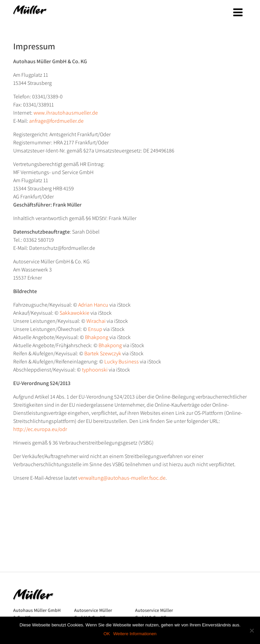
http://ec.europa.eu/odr (40, 429)
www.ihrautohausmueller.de (66, 113)
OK (107, 634)
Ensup (95, 329)
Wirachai (96, 321)
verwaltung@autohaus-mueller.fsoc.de (122, 478)
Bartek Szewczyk (103, 353)
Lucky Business (122, 362)
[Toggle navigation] (238, 13)
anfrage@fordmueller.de (56, 121)
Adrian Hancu (93, 305)
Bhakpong (97, 337)
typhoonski (95, 370)
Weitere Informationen (135, 634)
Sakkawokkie (74, 313)
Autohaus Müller (30, 12)
